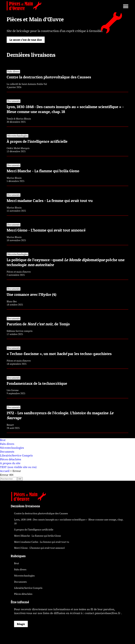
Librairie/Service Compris (16, 456)
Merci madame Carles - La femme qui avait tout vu (42, 542)
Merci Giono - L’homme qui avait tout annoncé (39, 548)
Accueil (5, 471)
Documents (7, 452)
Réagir (21, 624)
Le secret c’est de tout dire (26, 40)
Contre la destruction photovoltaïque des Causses (41, 513)
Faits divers (7, 444)
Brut (3, 440)
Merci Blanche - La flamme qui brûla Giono (38, 536)
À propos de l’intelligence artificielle (34, 530)
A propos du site (10, 463)
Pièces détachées (11, 459)
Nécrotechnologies (12, 448)
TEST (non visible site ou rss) (18, 467)
